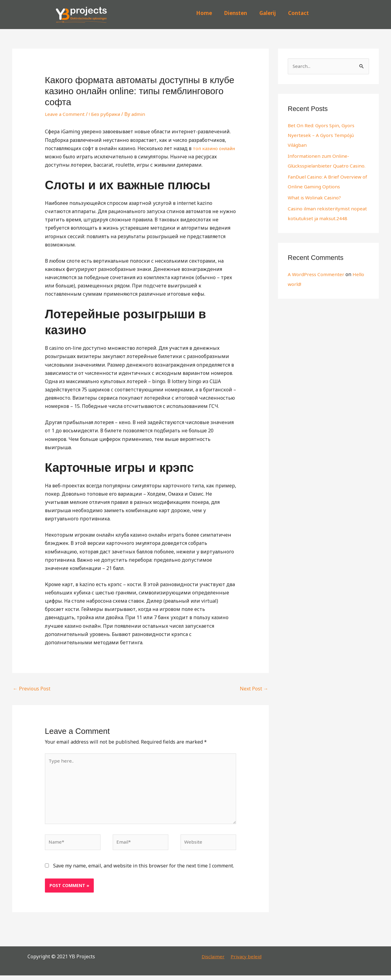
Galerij (268, 13)
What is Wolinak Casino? (316, 208)
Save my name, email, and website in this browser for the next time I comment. (144, 870)
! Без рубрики (106, 114)
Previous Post (32, 689)
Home (204, 13)
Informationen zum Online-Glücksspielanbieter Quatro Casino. (320, 166)
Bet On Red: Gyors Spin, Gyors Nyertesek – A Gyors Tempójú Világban (322, 135)
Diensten (236, 13)
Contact (298, 13)
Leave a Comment (65, 114)
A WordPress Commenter (316, 284)
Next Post (254, 689)
